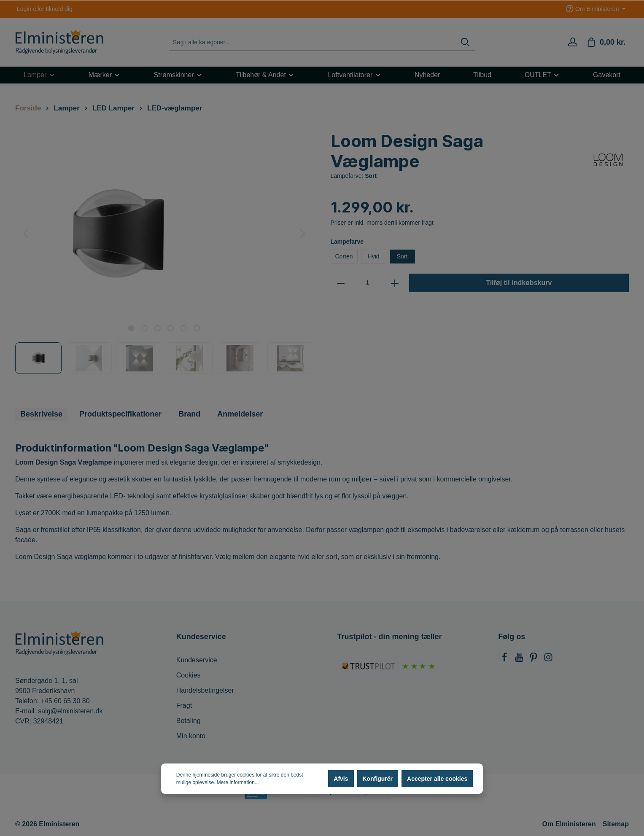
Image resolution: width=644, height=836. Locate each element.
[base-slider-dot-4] (171, 328)
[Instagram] (548, 660)
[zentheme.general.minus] (341, 283)
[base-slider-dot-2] (144, 328)
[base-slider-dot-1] (131, 328)
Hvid (374, 256)
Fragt (184, 706)
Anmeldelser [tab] (240, 414)
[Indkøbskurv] (606, 42)
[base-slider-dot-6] (197, 328)
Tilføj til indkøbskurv (519, 283)
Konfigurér (378, 779)
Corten (344, 256)
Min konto (191, 736)
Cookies (189, 675)
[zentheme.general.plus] (395, 283)
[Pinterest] (534, 660)
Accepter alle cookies (437, 779)
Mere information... (238, 782)
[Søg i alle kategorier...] (313, 42)
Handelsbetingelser (205, 690)
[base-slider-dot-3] (158, 328)
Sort (402, 256)
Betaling (189, 721)
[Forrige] (26, 234)
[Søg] (465, 42)
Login (24, 9)
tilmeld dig (59, 9)
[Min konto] (573, 42)
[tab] (41, 414)
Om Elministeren (569, 824)
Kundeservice (197, 660)
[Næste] (303, 234)
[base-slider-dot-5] (184, 328)
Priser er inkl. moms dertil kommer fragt (382, 223)
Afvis (341, 779)
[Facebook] (505, 660)
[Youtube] (520, 660)
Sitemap (616, 824)
